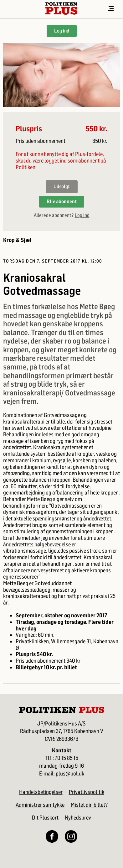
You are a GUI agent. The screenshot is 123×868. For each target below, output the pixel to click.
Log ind (62, 31)
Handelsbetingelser (41, 792)
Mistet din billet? (89, 805)
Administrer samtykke (40, 805)
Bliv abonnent (62, 201)
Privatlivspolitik (87, 792)
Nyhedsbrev (78, 818)
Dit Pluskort (45, 818)
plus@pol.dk (70, 774)
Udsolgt (62, 186)
